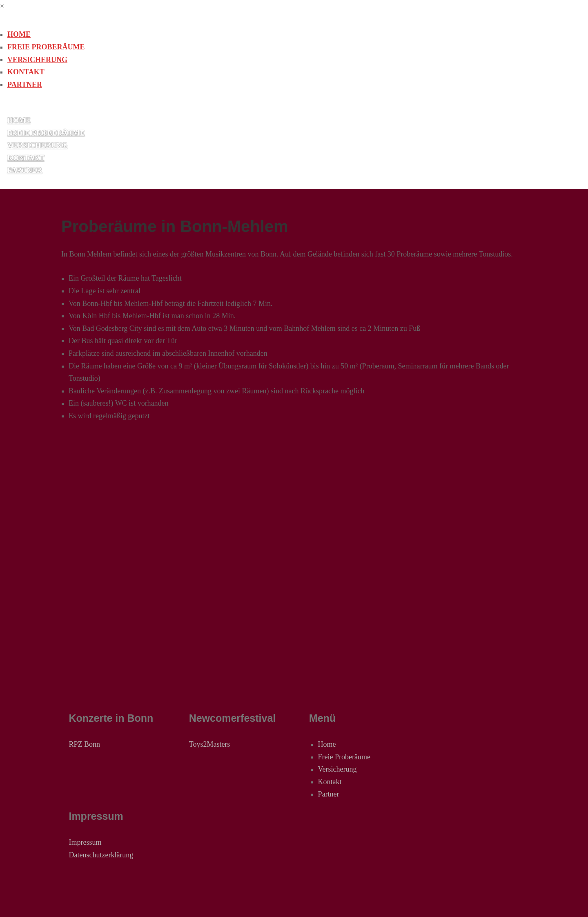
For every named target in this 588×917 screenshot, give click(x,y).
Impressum (85, 842)
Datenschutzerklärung (101, 855)
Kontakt (26, 72)
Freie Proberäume (46, 47)
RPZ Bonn (84, 744)
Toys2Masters (210, 744)
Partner (25, 85)
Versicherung (37, 60)
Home (19, 34)
